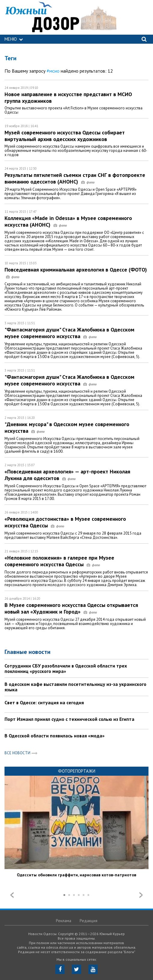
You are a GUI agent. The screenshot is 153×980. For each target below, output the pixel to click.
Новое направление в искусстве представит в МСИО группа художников (68, 97)
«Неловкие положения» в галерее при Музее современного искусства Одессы (59, 561)
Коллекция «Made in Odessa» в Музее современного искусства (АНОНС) (68, 221)
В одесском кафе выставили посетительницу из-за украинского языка (75, 687)
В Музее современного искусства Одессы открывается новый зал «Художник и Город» (71, 608)
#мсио (53, 71)
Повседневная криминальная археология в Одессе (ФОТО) (76, 273)
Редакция (89, 921)
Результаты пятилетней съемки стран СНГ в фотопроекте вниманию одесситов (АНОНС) (75, 178)
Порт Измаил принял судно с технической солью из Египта (69, 719)
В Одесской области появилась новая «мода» (55, 736)
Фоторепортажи (77, 771)
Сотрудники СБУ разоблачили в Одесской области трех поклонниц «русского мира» (66, 668)
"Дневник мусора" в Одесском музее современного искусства (67, 427)
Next (141, 895)
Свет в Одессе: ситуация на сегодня (44, 702)
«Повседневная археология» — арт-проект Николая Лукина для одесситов (67, 475)
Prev (12, 895)
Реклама (64, 921)
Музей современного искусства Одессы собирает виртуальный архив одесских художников (65, 136)
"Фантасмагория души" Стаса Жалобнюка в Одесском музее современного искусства (69, 333)
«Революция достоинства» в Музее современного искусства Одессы (65, 522)
